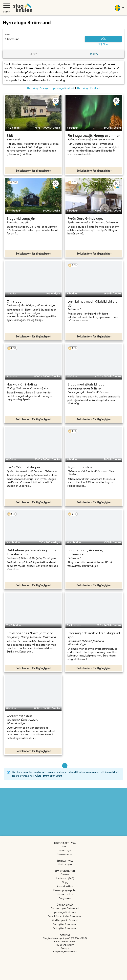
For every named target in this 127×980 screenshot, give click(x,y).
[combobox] (41, 39)
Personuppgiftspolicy (65, 891)
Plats (7, 35)
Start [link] (65, 847)
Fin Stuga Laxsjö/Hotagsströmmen (94, 136)
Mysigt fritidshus (80, 468)
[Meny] (7, 6)
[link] (65, 908)
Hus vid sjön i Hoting (22, 385)
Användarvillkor (65, 887)
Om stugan (15, 302)
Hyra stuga (65, 851)
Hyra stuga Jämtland (89, 88)
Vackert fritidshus (19, 716)
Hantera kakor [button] (65, 895)
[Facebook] (65, 956)
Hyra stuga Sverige (38, 88)
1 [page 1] (65, 766)
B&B (10, 136)
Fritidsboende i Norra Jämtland (30, 633)
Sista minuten (65, 855)
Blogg (65, 883)
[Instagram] (65, 961)
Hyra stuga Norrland (63, 88)
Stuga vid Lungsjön (21, 219)
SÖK (103, 39)
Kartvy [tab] (94, 54)
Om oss (65, 875)
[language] (119, 7)
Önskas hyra (65, 865)
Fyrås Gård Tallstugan (23, 468)
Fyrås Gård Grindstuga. (85, 219)
